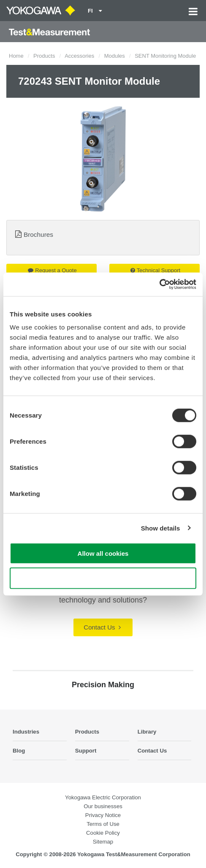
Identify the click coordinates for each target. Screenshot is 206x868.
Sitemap (103, 842)
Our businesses (103, 806)
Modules (115, 56)
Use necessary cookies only (103, 578)
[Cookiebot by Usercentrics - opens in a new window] (159, 284)
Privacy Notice (103, 815)
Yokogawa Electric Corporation (103, 797)
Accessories (79, 56)
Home (16, 56)
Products (44, 56)
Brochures (38, 234)
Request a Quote (52, 270)
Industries (26, 732)
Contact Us (102, 627)
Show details (161, 528)
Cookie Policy (103, 833)
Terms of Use (103, 824)
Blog (19, 751)
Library (147, 732)
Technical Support (155, 270)
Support (86, 751)
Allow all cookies (103, 553)
